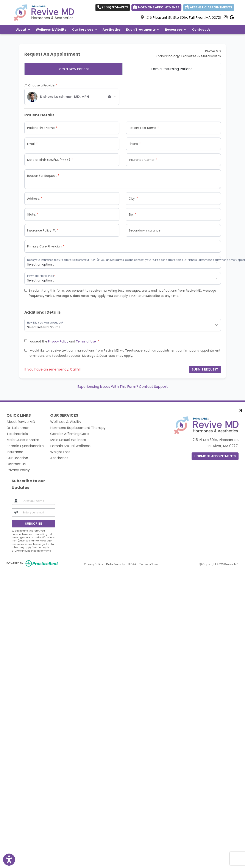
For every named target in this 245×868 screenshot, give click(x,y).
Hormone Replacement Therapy (78, 428)
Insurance (15, 452)
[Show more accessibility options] (9, 860)
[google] (232, 18)
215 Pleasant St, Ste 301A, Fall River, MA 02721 (184, 18)
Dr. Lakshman (18, 428)
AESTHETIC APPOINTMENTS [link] (209, 7)
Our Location (17, 458)
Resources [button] (176, 30)
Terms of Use (86, 341)
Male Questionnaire (23, 440)
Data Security (115, 564)
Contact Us (201, 30)
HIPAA (132, 564)
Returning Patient (172, 69)
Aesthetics (112, 30)
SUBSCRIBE (34, 524)
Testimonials (17, 434)
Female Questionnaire (25, 446)
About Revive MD (21, 422)
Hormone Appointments (215, 456)
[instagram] (226, 18)
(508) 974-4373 (113, 7)
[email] (38, 512)
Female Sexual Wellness (70, 446)
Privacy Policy (58, 341)
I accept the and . (63, 341)
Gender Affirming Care (69, 434)
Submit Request (205, 369)
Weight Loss (60, 452)
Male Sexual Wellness (68, 440)
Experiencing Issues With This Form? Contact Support (123, 387)
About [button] (23, 30)
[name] (38, 501)
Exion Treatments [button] (143, 30)
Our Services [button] (84, 30)
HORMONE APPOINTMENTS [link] (156, 7)
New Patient (73, 69)
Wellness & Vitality (51, 30)
